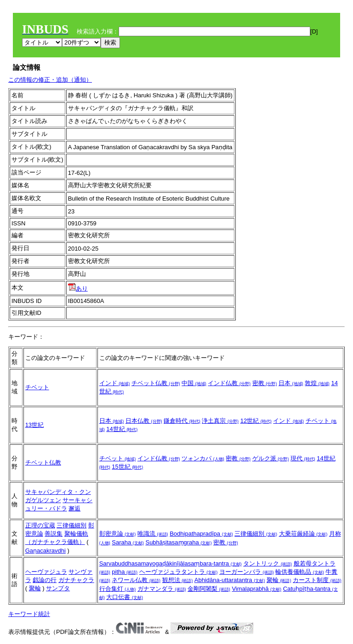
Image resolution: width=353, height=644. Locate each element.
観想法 (178, 580)
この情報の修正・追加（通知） (50, 80)
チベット (37, 387)
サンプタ (58, 588)
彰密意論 (118, 534)
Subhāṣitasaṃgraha (178, 542)
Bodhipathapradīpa (201, 534)
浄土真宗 (220, 421)
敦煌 (317, 383)
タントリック (268, 563)
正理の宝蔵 (40, 525)
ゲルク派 (271, 458)
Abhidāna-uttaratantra (230, 580)
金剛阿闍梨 (209, 589)
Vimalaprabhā (256, 589)
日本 (291, 383)
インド (115, 383)
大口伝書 (125, 597)
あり (78, 288)
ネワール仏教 (136, 580)
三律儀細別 (71, 525)
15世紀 (127, 467)
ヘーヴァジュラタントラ (179, 572)
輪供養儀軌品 (300, 572)
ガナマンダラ (162, 589)
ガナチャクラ (76, 580)
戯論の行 (45, 580)
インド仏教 (229, 383)
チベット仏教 (156, 383)
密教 (265, 383)
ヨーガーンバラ (247, 572)
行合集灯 (118, 589)
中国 (194, 383)
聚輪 (35, 588)
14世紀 (122, 429)
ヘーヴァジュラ (46, 572)
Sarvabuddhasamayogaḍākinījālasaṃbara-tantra (171, 563)
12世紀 (256, 421)
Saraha (128, 542)
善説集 (54, 534)
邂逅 (74, 508)
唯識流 (153, 534)
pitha (125, 572)
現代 (303, 458)
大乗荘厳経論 (303, 534)
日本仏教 (144, 421)
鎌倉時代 (182, 421)
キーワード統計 (29, 614)
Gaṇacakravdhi (46, 551)
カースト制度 (317, 580)
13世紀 (34, 425)
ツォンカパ (203, 458)
